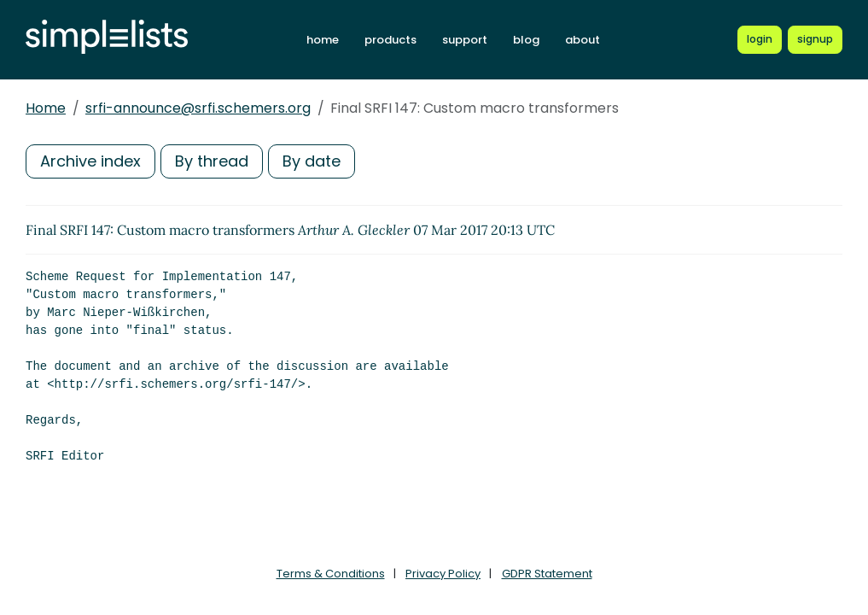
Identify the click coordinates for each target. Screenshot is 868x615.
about (583, 40)
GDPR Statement (547, 574)
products (390, 40)
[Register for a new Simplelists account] (815, 39)
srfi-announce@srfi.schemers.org (198, 108)
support (465, 40)
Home (46, 108)
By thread (212, 161)
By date (312, 161)
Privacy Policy (443, 574)
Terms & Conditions (331, 574)
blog (526, 40)
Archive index (90, 161)
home (323, 40)
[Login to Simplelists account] (760, 39)
